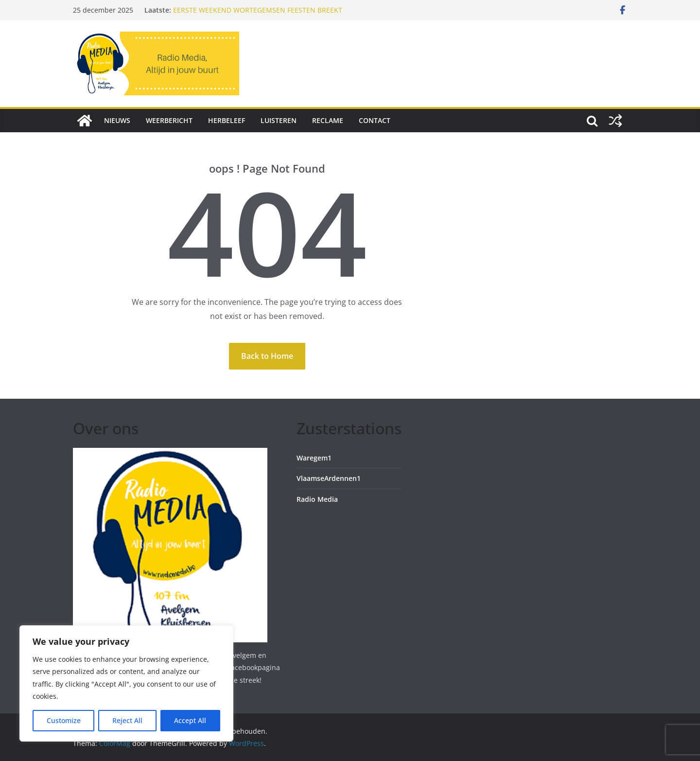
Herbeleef (227, 120)
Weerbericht (169, 120)
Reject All (127, 720)
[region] (126, 683)
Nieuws (117, 120)
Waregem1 (314, 458)
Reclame (328, 120)
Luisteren (279, 120)
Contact (375, 120)
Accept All (190, 720)
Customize (64, 720)
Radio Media (317, 499)
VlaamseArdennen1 (329, 478)
